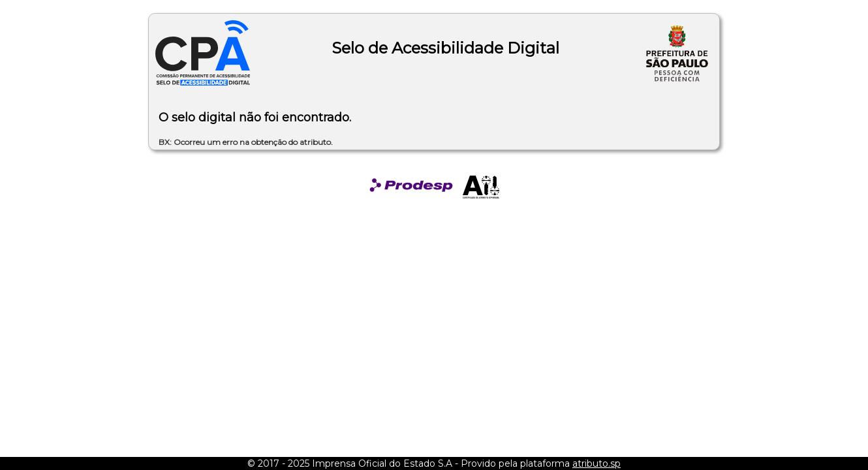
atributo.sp (597, 463)
